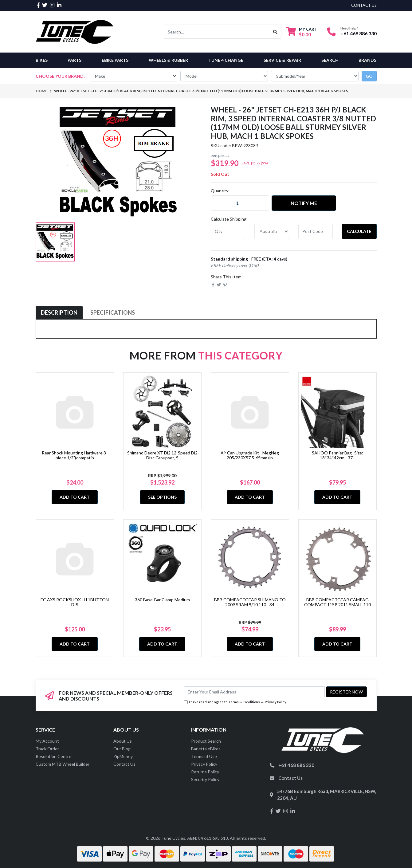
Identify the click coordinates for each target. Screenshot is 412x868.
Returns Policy (205, 772)
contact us (364, 5)
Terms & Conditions (244, 702)
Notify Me (304, 203)
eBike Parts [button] (115, 60)
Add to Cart (75, 497)
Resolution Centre (53, 756)
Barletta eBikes (206, 749)
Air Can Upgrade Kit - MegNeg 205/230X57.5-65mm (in (250, 455)
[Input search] (217, 32)
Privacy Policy (276, 702)
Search (330, 60)
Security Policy (205, 779)
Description (59, 312)
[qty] (228, 231)
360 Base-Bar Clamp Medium (162, 600)
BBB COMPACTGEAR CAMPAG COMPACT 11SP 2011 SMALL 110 (337, 602)
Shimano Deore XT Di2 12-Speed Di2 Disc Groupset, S (162, 455)
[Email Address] (254, 692)
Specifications (113, 312)
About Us (123, 741)
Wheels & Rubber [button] (168, 60)
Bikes (42, 60)
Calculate (359, 231)
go (369, 76)
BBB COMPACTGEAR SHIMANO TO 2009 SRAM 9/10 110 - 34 (250, 602)
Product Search (206, 741)
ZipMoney (123, 756)
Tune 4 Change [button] (226, 60)
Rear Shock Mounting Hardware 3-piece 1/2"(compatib (75, 455)
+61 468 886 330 (359, 33)
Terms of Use (204, 756)
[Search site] (275, 32)
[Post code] (316, 231)
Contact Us (124, 764)
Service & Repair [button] (282, 60)
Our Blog (122, 749)
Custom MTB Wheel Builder (63, 764)
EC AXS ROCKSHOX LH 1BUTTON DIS (75, 602)
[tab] (59, 313)
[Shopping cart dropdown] (302, 32)
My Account (47, 741)
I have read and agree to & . (235, 702)
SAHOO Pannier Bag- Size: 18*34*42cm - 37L (337, 455)
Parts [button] (75, 60)
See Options (162, 497)
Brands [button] (367, 60)
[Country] (272, 231)
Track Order (47, 749)
